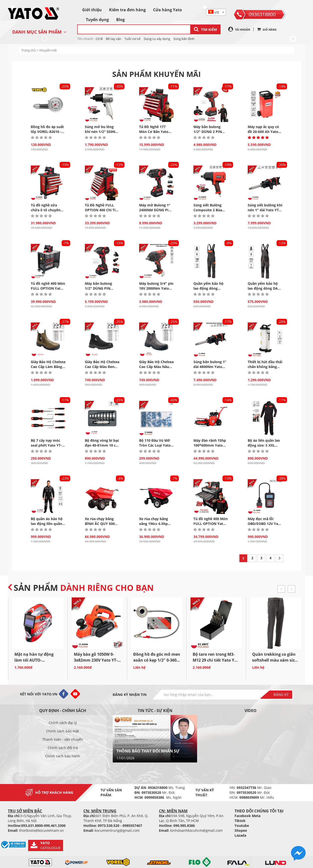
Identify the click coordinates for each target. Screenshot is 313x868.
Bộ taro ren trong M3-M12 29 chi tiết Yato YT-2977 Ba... (215, 660)
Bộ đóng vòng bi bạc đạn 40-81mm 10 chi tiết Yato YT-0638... (102, 445)
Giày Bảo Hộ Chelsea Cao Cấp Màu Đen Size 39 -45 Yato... (102, 367)
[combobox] (216, 12)
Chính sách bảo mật (63, 731)
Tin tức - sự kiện (155, 711)
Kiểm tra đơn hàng (127, 10)
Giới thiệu (92, 10)
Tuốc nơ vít (133, 39)
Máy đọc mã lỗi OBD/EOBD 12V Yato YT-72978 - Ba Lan (265, 524)
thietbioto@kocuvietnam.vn (41, 830)
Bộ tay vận (114, 39)
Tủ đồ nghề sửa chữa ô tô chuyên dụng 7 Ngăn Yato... (47, 210)
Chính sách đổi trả (63, 748)
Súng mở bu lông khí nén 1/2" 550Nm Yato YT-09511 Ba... (102, 132)
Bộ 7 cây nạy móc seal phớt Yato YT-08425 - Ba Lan (46, 445)
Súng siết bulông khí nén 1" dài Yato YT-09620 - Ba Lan (265, 210)
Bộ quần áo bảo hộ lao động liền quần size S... (47, 524)
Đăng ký (281, 695)
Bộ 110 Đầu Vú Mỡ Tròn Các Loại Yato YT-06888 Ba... (155, 445)
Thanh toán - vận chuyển (63, 739)
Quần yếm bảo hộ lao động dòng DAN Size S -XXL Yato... (264, 288)
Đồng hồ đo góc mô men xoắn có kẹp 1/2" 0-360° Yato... (157, 660)
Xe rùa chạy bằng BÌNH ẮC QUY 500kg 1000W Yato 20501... (102, 524)
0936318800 (262, 14)
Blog (120, 20)
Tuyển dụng (97, 20)
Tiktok (240, 821)
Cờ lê (99, 39)
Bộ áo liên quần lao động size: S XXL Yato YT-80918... (264, 445)
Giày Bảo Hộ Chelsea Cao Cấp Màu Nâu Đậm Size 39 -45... (156, 367)
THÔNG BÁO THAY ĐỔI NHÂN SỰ (148, 751)
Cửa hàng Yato (168, 10)
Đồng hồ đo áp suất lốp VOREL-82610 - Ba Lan (47, 132)
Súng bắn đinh (184, 39)
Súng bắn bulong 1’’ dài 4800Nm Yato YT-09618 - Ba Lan (210, 367)
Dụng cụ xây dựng (157, 39)
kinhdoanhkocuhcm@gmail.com (196, 830)
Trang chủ (28, 50)
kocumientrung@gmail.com (117, 830)
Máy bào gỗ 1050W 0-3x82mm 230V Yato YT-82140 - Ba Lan (96, 660)
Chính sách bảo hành (63, 756)
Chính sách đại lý (63, 723)
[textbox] (216, 12)
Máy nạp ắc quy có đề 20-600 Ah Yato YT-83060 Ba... (263, 132)
